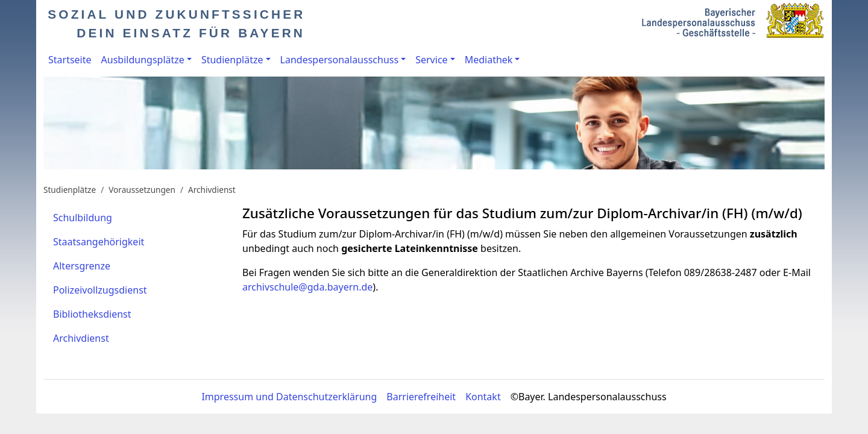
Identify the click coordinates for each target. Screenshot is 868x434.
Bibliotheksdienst (92, 314)
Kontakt (483, 397)
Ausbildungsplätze (143, 60)
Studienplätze (232, 60)
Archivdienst (212, 190)
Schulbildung (83, 218)
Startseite (70, 60)
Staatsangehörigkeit (99, 242)
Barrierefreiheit (421, 397)
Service (431, 60)
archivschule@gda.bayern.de (307, 287)
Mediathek (489, 60)
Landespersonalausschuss (340, 60)
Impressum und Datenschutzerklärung (289, 397)
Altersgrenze (82, 266)
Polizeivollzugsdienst (100, 290)
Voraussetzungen (142, 190)
